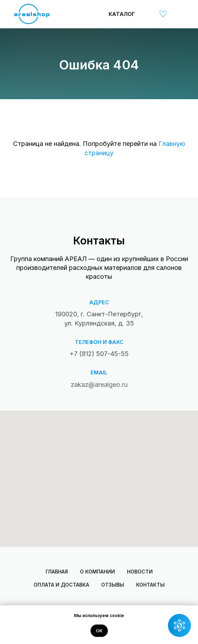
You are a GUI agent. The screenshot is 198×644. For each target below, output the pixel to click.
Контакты (150, 585)
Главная (57, 572)
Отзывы (113, 585)
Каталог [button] (122, 14)
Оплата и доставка (61, 585)
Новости (140, 572)
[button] (179, 625)
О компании (97, 572)
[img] (147, 14)
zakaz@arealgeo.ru (99, 385)
